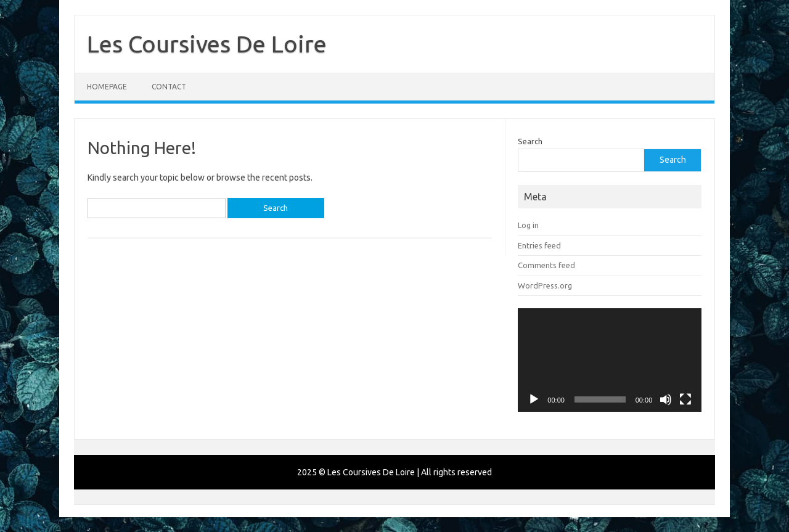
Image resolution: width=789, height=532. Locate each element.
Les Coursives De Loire (207, 44)
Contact (169, 87)
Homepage (107, 87)
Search (530, 141)
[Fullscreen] (685, 399)
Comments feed (546, 265)
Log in (528, 225)
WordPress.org (545, 285)
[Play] (534, 399)
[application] (610, 360)
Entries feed (539, 245)
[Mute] (666, 399)
